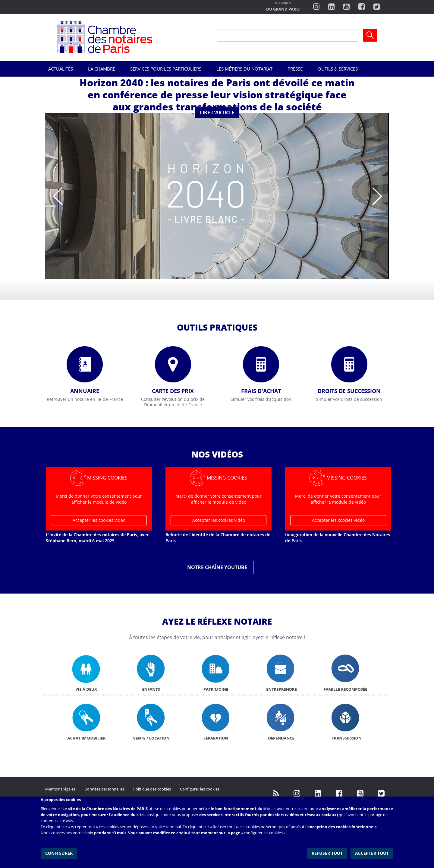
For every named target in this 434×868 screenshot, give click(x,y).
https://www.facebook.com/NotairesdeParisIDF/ (339, 794)
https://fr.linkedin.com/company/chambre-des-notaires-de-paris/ (318, 794)
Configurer (59, 853)
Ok (370, 35)
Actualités (61, 69)
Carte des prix (173, 391)
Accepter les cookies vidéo (99, 520)
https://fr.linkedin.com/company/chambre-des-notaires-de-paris (331, 7)
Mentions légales (60, 789)
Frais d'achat (261, 391)
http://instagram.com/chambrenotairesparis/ (316, 7)
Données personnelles (104, 789)
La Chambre (102, 69)
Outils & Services (338, 69)
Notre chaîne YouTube (217, 567)
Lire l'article (217, 112)
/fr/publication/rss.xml (276, 794)
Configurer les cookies (200, 789)
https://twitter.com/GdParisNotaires (381, 794)
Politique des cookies (152, 789)
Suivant (377, 192)
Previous (57, 192)
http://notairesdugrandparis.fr (283, 7)
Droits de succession (349, 391)
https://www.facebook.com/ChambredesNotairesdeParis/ (362, 7)
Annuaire (85, 391)
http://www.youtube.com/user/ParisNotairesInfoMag (346, 7)
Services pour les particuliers (166, 69)
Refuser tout (327, 853)
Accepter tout (372, 853)
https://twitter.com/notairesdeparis (377, 7)
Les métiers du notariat (244, 69)
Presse (295, 69)
